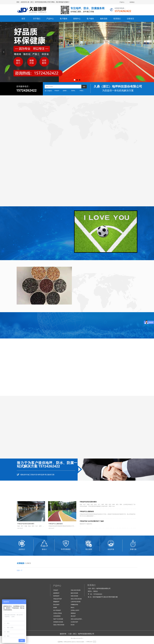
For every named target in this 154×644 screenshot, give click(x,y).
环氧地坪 (57, 91)
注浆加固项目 (57, 616)
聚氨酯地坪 (56, 602)
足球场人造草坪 (75, 610)
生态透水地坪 (74, 622)
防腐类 (55, 608)
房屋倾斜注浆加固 (58, 622)
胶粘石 (73, 608)
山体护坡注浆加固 (76, 602)
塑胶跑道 (73, 613)
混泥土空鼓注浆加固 (76, 599)
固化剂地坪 (56, 605)
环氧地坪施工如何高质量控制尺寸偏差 (92, 521)
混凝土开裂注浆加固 (59, 625)
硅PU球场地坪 (57, 610)
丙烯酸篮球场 (74, 605)
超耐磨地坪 (66, 91)
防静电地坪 (74, 91)
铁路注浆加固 (74, 596)
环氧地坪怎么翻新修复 (87, 512)
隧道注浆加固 (74, 593)
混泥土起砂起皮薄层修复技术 (78, 619)
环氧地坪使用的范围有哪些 (88, 502)
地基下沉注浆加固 (58, 619)
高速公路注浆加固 (76, 590)
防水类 (73, 625)
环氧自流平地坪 (83, 91)
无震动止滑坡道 (58, 613)
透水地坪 (73, 616)
